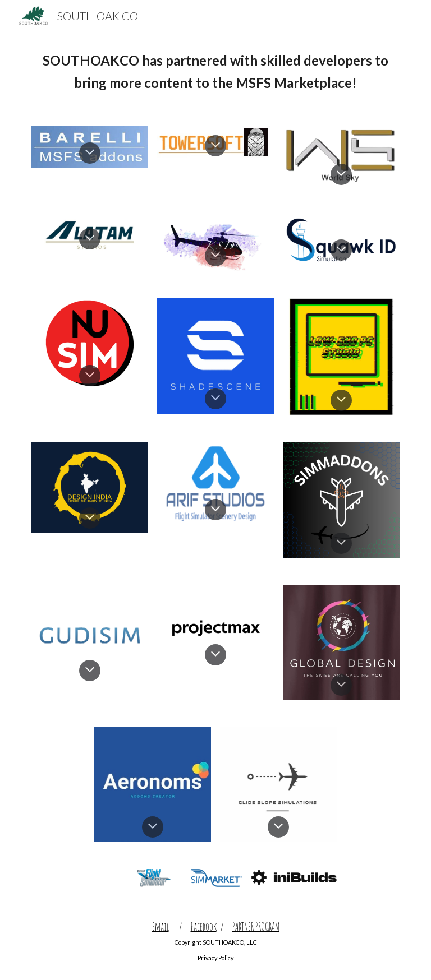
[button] (90, 153)
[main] (215, 72)
